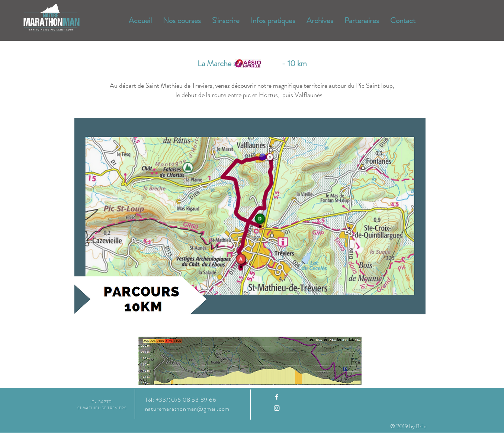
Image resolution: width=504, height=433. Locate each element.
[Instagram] (277, 408)
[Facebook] (277, 397)
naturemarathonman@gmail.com (187, 409)
